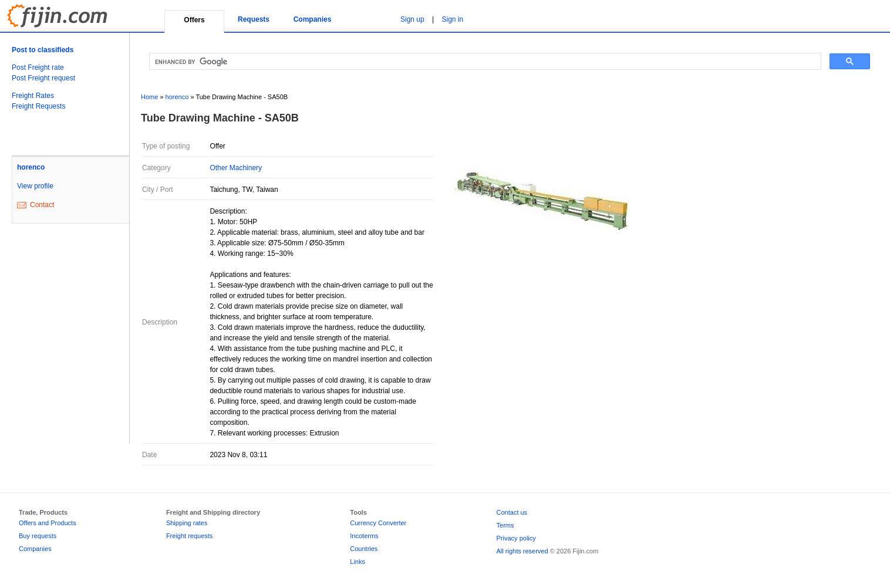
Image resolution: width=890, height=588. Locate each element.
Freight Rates (33, 96)
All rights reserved (522, 551)
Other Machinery (236, 168)
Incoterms (364, 536)
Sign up (412, 19)
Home (149, 97)
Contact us (512, 512)
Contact (42, 205)
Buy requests (38, 536)
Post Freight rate (38, 67)
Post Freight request (43, 78)
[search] (484, 62)
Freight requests (189, 536)
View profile (35, 186)
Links (358, 562)
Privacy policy (516, 538)
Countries (364, 549)
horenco (31, 167)
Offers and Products (48, 523)
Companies (313, 19)
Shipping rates (187, 523)
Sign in (453, 19)
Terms (505, 525)
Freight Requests (38, 106)
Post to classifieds (43, 50)
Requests (254, 19)
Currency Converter (378, 523)
